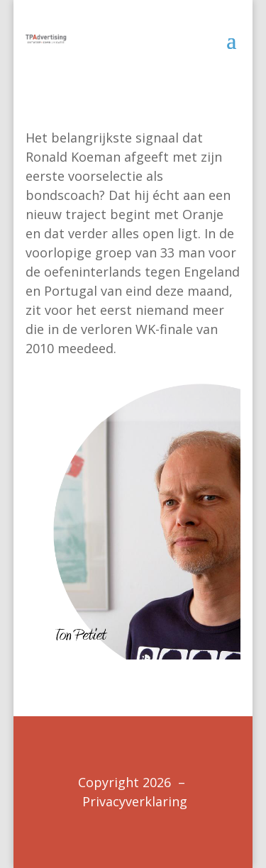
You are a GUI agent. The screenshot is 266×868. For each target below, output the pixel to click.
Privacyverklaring (135, 801)
